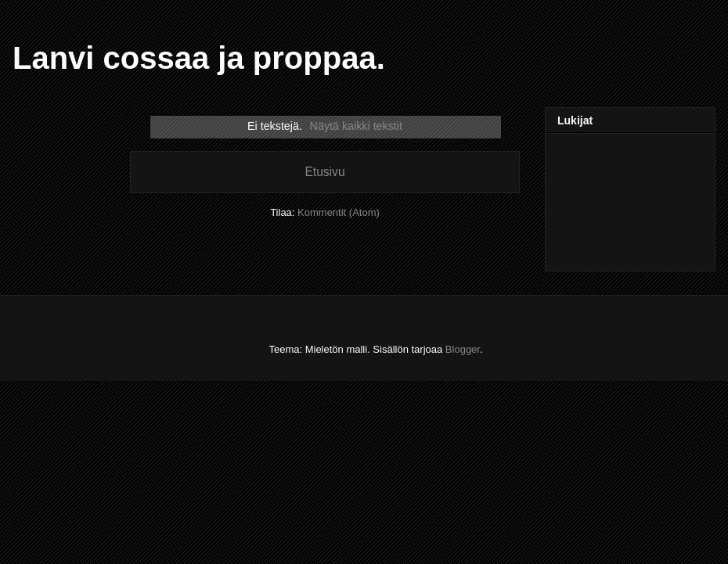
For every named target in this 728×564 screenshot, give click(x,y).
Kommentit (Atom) (339, 212)
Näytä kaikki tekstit (356, 126)
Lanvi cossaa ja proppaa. (199, 58)
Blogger (463, 349)
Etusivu (324, 172)
